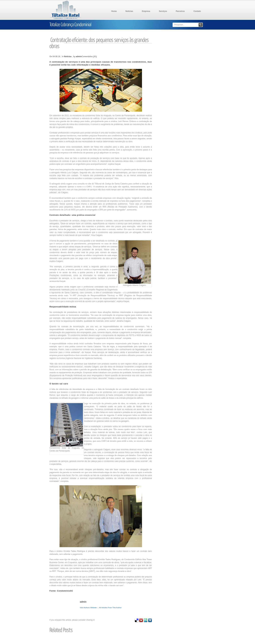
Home (114, 11)
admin (79, 57)
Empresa (146, 11)
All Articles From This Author (110, 608)
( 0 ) (95, 57)
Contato (197, 11)
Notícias (129, 11)
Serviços (163, 11)
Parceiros (180, 11)
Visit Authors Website (88, 608)
